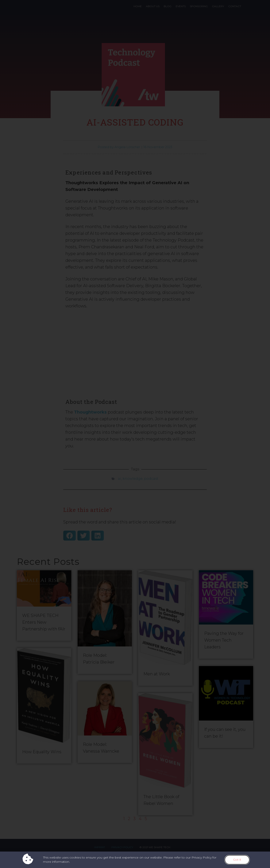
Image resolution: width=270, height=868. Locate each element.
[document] (135, 434)
